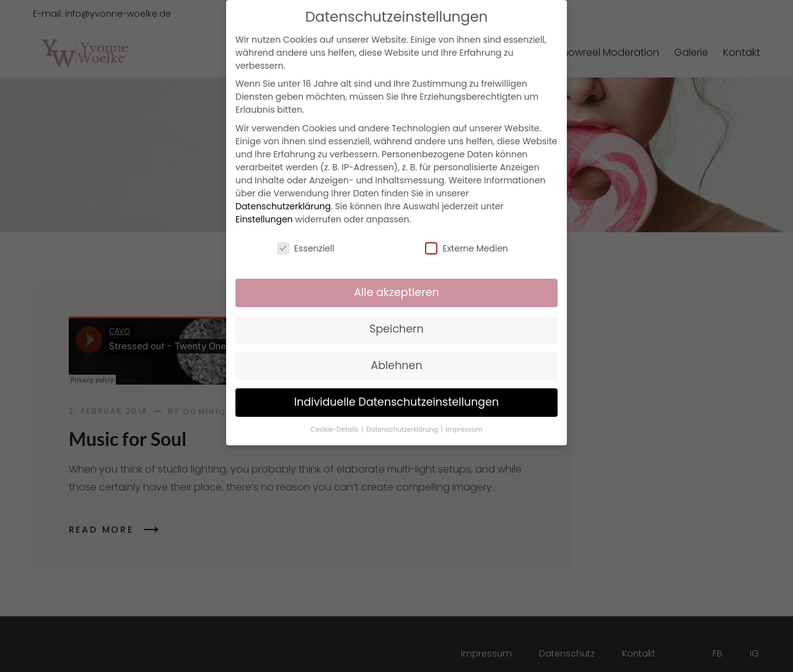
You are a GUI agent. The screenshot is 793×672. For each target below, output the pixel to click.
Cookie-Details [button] (335, 430)
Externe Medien (467, 248)
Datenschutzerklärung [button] (403, 430)
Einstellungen (264, 219)
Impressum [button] (464, 430)
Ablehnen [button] (396, 365)
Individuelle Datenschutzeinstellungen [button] (397, 402)
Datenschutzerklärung (283, 206)
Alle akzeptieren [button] (396, 292)
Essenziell (306, 248)
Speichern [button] (396, 329)
